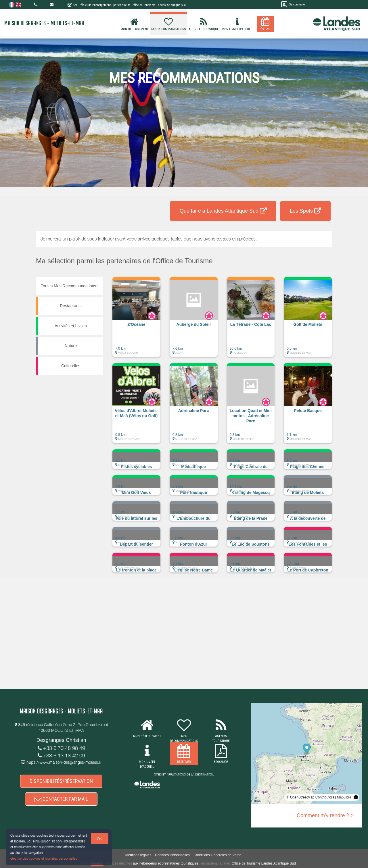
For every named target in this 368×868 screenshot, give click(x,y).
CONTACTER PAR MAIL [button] (61, 799)
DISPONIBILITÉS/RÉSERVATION (61, 781)
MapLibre (344, 797)
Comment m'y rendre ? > (325, 815)
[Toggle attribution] (356, 797)
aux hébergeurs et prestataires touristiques (165, 864)
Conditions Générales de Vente (217, 855)
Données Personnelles (172, 855)
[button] (136, 320)
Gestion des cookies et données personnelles (44, 858)
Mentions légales (138, 855)
